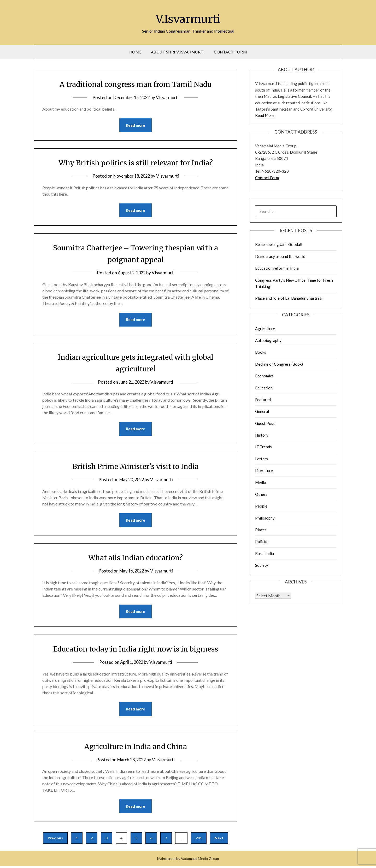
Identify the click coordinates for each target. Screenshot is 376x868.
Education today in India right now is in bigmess (136, 650)
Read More (265, 115)
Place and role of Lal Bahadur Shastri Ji (289, 298)
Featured (263, 400)
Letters (262, 459)
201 (199, 840)
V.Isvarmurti (188, 19)
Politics (262, 541)
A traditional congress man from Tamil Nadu (136, 84)
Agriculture (265, 329)
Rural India (265, 553)
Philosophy (265, 518)
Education (264, 388)
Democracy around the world (280, 256)
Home (136, 52)
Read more (136, 125)
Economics (264, 376)
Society (262, 565)
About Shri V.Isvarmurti (178, 52)
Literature (264, 471)
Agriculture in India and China (136, 748)
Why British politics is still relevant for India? (136, 163)
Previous (55, 840)
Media (261, 483)
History (262, 435)
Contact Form (230, 52)
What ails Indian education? (136, 559)
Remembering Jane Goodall (279, 244)
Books (261, 352)
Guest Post (265, 423)
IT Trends (263, 447)
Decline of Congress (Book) (279, 364)
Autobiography (268, 340)
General (262, 411)
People (261, 506)
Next (219, 840)
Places (261, 530)
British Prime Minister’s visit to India (136, 467)
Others (261, 494)
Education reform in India (277, 268)
